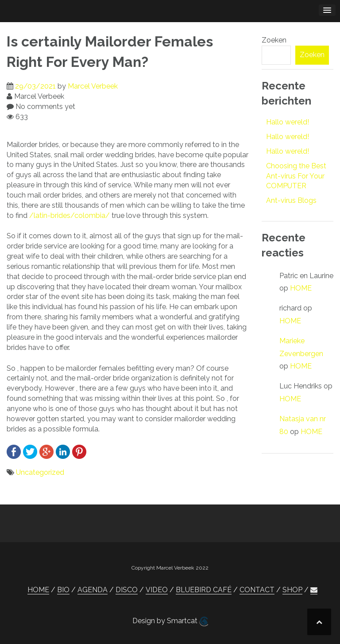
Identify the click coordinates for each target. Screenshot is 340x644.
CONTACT (257, 590)
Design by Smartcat (170, 621)
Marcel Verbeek (93, 86)
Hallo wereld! (288, 122)
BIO (63, 590)
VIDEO (157, 590)
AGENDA (93, 590)
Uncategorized (40, 472)
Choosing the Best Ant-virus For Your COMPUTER (296, 176)
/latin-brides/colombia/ (70, 215)
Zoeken (274, 40)
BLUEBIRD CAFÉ (204, 590)
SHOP (292, 590)
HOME (301, 288)
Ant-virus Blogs (291, 200)
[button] (314, 590)
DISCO (127, 590)
